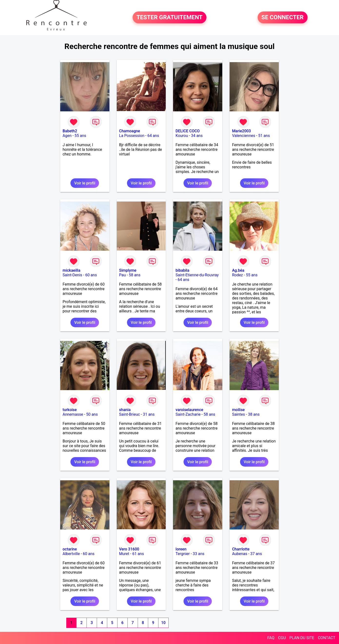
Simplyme (128, 270)
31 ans (149, 414)
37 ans (256, 554)
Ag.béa (238, 270)
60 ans (91, 275)
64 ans (153, 136)
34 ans (197, 136)
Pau (123, 275)
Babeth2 (70, 131)
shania (125, 410)
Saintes (238, 414)
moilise (238, 410)
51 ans (264, 136)
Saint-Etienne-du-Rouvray (197, 275)
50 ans (92, 414)
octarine (70, 549)
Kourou (182, 136)
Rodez (237, 275)
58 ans (135, 275)
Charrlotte (241, 549)
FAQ (271, 638)
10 (163, 623)
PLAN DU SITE (302, 638)
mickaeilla (72, 270)
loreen (181, 549)
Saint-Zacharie (188, 414)
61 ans (138, 554)
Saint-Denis (73, 275)
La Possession (132, 136)
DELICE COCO (188, 131)
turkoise (70, 410)
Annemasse (73, 414)
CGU (282, 638)
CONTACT (327, 638)
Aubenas (240, 554)
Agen (67, 136)
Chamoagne (130, 131)
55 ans (80, 136)
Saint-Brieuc (130, 414)
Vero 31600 (129, 549)
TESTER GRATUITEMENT (169, 18)
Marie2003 (241, 131)
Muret (124, 554)
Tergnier (183, 554)
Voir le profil (85, 183)
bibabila (182, 270)
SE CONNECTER (283, 18)
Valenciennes (244, 136)
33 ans (199, 554)
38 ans (254, 414)
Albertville (71, 554)
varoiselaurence (189, 410)
